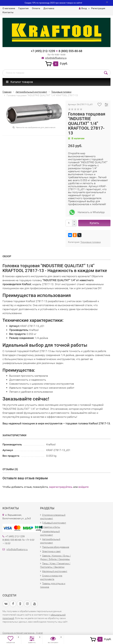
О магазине (9, 8)
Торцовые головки (91, 242)
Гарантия (23, 8)
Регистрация (98, 8)
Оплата (36, 8)
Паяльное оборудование (56, 547)
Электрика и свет (51, 551)
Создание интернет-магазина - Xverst (23, 633)
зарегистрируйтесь (61, 487)
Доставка (49, 8)
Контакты (8, 12)
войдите (83, 487)
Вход (83, 8)
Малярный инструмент (55, 571)
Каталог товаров (19, 82)
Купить (94, 223)
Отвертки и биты (51, 527)
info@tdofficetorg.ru (56, 58)
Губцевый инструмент (54, 523)
